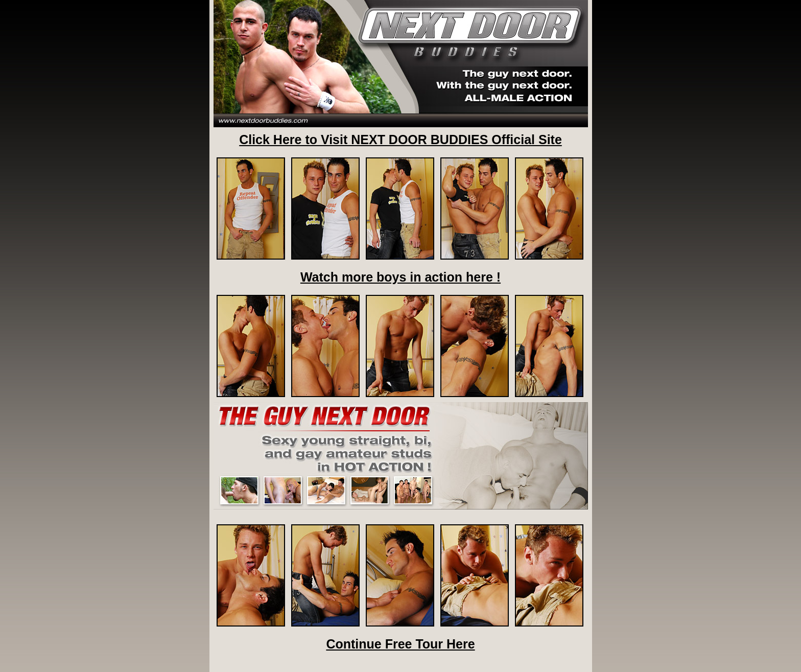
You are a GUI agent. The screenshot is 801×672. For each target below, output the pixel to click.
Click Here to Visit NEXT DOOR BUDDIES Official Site (400, 140)
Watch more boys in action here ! (400, 277)
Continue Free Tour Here (400, 644)
